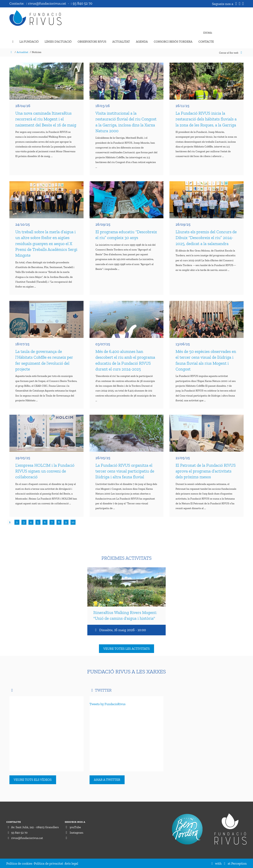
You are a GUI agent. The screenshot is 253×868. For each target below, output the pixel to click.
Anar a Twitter (107, 780)
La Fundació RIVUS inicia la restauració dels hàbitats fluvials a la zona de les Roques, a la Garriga (206, 119)
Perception (239, 863)
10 (73, 522)
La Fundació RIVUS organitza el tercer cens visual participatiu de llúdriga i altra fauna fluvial (125, 471)
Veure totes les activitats (126, 649)
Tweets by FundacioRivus (108, 704)
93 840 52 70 (82, 3)
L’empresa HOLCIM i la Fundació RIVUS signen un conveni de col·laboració (45, 471)
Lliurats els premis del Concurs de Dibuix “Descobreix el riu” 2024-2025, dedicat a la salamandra (206, 238)
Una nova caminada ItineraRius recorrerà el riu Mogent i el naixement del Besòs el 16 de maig (46, 119)
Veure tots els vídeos (33, 780)
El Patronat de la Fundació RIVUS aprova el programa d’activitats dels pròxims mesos (206, 471)
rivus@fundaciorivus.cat (47, 3)
